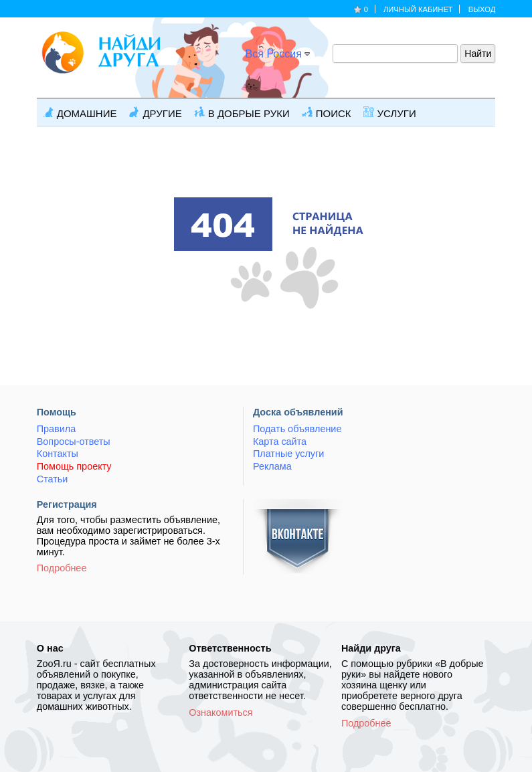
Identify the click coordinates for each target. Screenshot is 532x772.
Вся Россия (274, 54)
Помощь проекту (74, 466)
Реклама (272, 466)
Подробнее (62, 568)
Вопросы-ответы (74, 442)
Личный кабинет (418, 9)
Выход (482, 9)
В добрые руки (242, 113)
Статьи (53, 479)
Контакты (58, 454)
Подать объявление (297, 429)
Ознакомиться (220, 712)
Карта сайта (280, 442)
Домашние (80, 113)
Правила (56, 429)
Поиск (327, 113)
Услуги (390, 113)
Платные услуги (288, 454)
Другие (155, 113)
